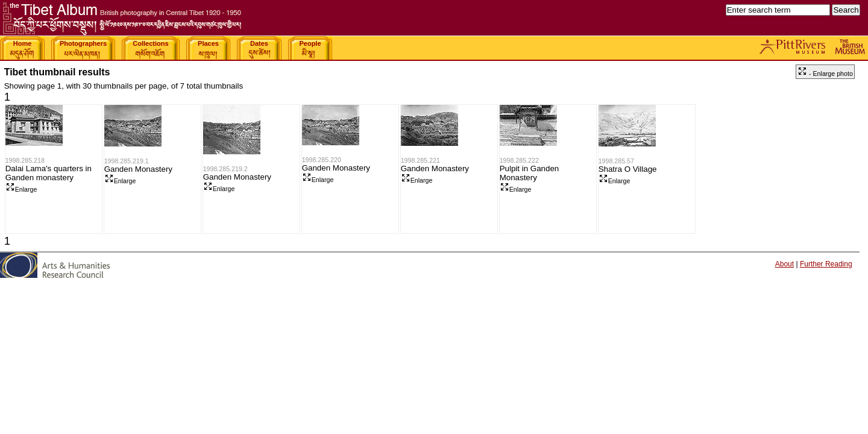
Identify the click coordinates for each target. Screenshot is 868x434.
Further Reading (826, 264)
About (785, 264)
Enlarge (21, 189)
